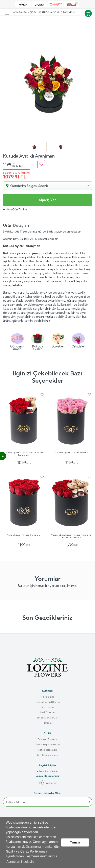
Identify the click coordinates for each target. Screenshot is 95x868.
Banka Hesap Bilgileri (48, 702)
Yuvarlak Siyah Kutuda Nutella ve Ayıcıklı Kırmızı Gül (24, 454)
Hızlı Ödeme (47, 712)
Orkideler (78, 340)
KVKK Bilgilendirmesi (48, 745)
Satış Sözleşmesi (48, 750)
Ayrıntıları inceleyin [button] (20, 862)
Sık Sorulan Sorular (48, 718)
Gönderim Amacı (17, 341)
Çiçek (33, 12)
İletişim (48, 723)
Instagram (48, 783)
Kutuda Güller (38, 341)
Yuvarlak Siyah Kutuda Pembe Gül (71, 453)
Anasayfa (20, 12)
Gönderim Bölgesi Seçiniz (29, 186)
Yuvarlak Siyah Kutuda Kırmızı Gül (24, 535)
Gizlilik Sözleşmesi (48, 755)
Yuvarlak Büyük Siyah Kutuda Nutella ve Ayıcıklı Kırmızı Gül (71, 536)
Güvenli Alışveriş (47, 739)
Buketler (58, 340)
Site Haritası (48, 707)
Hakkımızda (48, 697)
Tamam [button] (75, 842)
